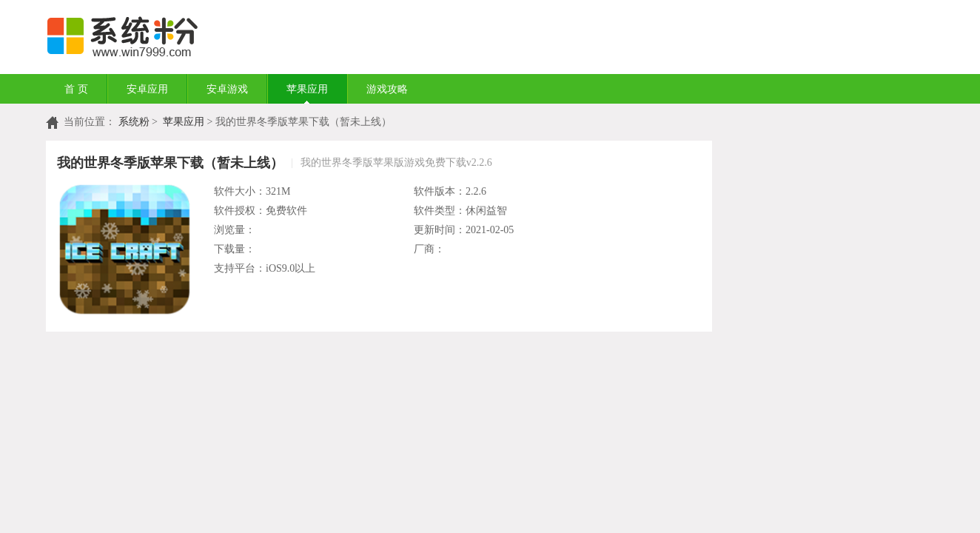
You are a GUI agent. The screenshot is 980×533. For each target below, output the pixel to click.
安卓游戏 (227, 89)
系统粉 (134, 122)
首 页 (76, 89)
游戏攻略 (387, 89)
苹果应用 (307, 89)
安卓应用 (147, 89)
